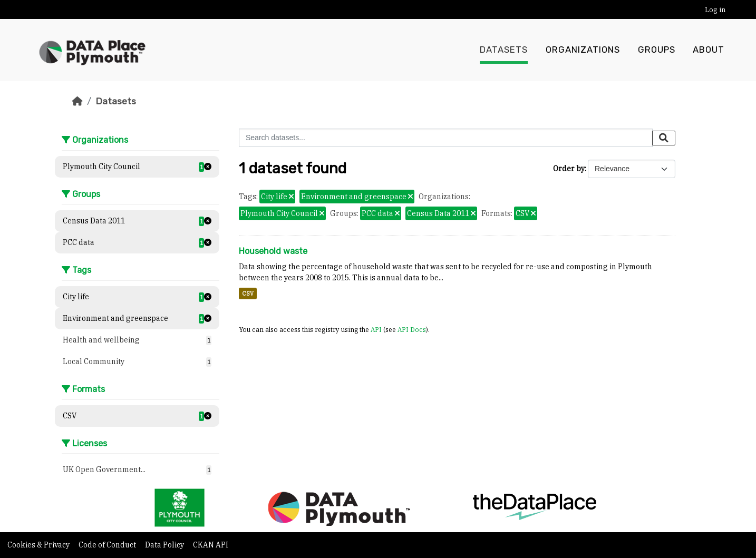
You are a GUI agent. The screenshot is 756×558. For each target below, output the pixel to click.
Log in (715, 10)
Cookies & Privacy (39, 545)
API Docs (412, 329)
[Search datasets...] (446, 138)
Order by (569, 169)
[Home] (77, 101)
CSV (248, 293)
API (376, 329)
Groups (657, 50)
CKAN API (211, 545)
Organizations (583, 50)
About (709, 50)
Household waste (273, 251)
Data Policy (165, 545)
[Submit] (664, 138)
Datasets (504, 50)
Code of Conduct (108, 545)
